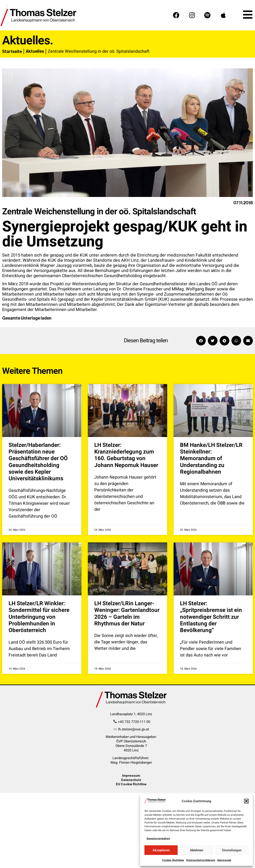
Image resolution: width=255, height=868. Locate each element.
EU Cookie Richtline (131, 784)
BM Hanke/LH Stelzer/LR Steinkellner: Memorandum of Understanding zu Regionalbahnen (211, 459)
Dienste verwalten (158, 838)
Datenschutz (131, 780)
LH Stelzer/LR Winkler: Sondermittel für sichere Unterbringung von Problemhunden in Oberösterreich (39, 617)
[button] (246, 801)
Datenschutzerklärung (201, 860)
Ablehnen (196, 850)
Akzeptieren (161, 850)
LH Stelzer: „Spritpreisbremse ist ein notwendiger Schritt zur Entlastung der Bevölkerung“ (211, 617)
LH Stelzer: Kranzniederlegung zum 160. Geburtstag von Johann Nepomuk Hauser (126, 455)
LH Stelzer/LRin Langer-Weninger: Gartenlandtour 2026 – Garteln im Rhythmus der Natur (127, 614)
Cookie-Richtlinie (173, 860)
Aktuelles (35, 51)
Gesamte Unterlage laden (27, 318)
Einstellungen (232, 850)
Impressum (224, 860)
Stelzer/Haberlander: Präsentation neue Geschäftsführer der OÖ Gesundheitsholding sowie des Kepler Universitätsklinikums (38, 462)
